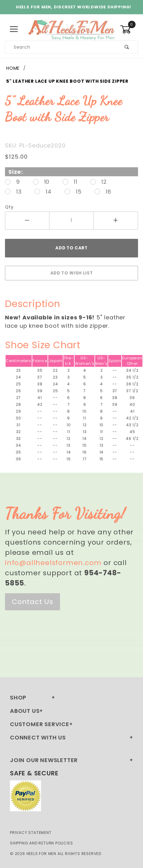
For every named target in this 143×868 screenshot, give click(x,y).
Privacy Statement (31, 833)
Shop (18, 697)
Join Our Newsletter (44, 760)
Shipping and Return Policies (41, 843)
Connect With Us (38, 737)
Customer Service (40, 724)
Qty (9, 207)
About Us (25, 711)
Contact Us (32, 602)
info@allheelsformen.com (53, 563)
